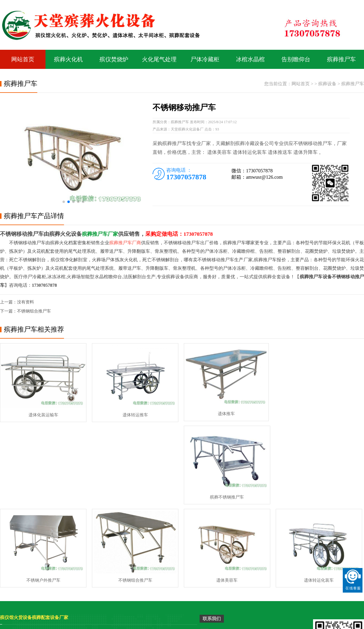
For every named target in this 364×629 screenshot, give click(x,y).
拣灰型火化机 (62, 584)
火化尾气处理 (159, 60)
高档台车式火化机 (17, 575)
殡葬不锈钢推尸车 (314, 414)
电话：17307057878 (230, 563)
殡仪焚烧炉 (114, 60)
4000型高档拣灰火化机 (120, 557)
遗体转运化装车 (314, 496)
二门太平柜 (109, 584)
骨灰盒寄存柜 (120, 626)
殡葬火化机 (68, 60)
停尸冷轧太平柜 (163, 557)
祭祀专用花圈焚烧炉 (167, 584)
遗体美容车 (223, 496)
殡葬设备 (327, 84)
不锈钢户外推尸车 (42, 496)
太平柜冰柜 (11, 557)
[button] (64, 202)
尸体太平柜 (109, 548)
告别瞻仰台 (296, 60)
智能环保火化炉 (64, 575)
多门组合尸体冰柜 (17, 584)
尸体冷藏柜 (205, 60)
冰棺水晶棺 (250, 60)
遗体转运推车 (133, 414)
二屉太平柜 (159, 566)
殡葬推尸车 (341, 60)
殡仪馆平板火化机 (66, 548)
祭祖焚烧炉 (60, 566)
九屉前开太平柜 (113, 575)
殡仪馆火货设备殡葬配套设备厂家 (34, 534)
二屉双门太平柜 (15, 566)
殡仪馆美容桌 (13, 548)
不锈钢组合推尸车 (34, 311)
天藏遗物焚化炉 (113, 566)
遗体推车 (223, 414)
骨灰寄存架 (62, 626)
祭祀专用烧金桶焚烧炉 (169, 575)
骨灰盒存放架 (90, 626)
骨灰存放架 (36, 626)
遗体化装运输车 (42, 414)
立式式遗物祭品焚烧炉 (71, 557)
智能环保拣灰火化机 (167, 548)
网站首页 (23, 60)
